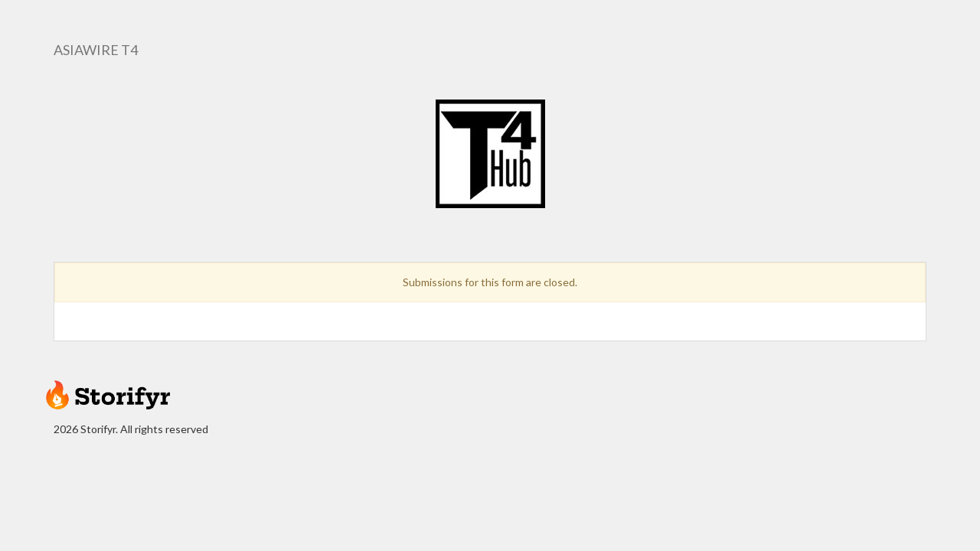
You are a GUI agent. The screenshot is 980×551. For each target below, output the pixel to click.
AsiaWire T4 (96, 50)
